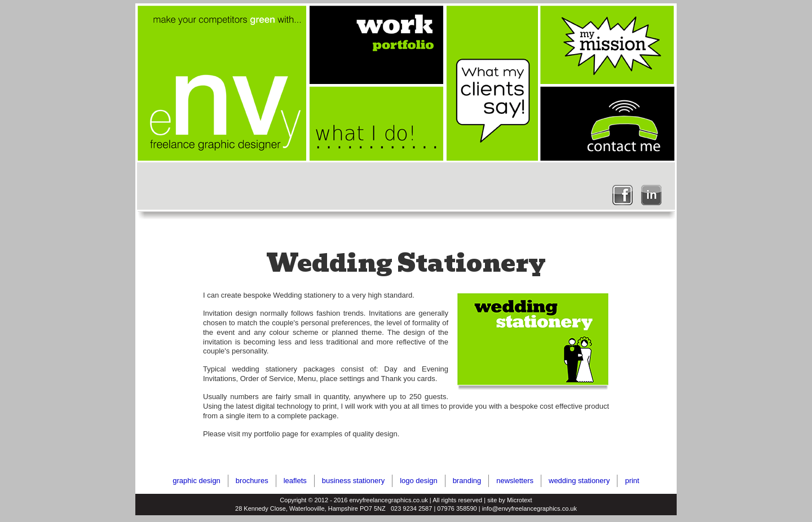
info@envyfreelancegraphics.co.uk (529, 508)
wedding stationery (579, 481)
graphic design (197, 481)
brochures (252, 481)
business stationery (353, 481)
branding (467, 481)
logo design (419, 481)
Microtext (520, 500)
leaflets (295, 481)
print (632, 481)
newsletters (515, 481)
